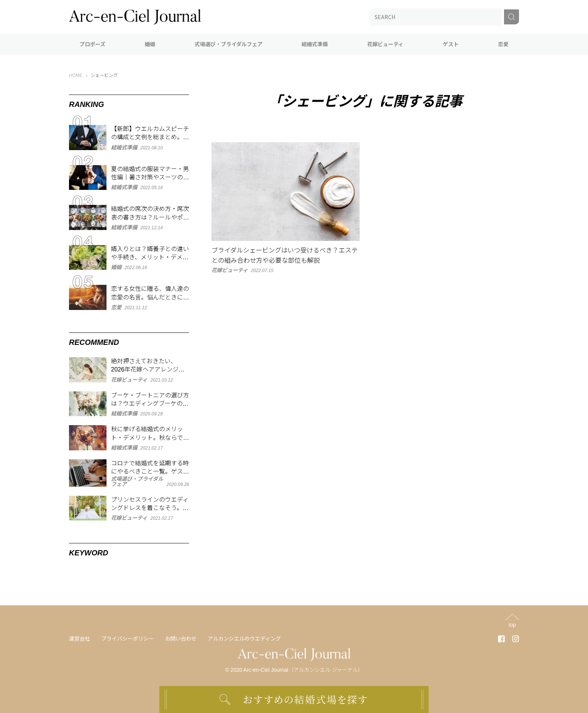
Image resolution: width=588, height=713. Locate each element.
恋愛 (503, 44)
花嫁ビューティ (385, 44)
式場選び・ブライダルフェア (229, 44)
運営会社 (79, 639)
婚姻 (150, 44)
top (512, 625)
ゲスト (451, 44)
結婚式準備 (315, 44)
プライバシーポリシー (127, 639)
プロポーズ (92, 44)
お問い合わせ (181, 639)
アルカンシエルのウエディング (244, 639)
